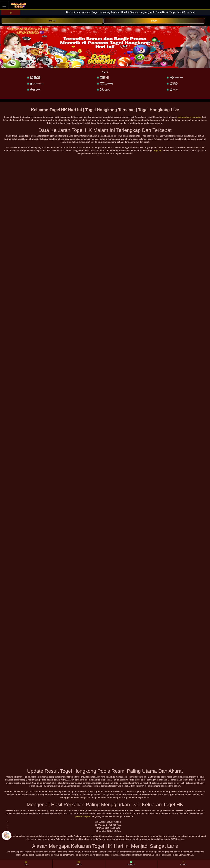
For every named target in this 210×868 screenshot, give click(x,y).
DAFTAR (52, 21)
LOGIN (154, 21)
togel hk (157, 150)
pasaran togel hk (83, 816)
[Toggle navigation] (4, 5)
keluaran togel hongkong (190, 117)
